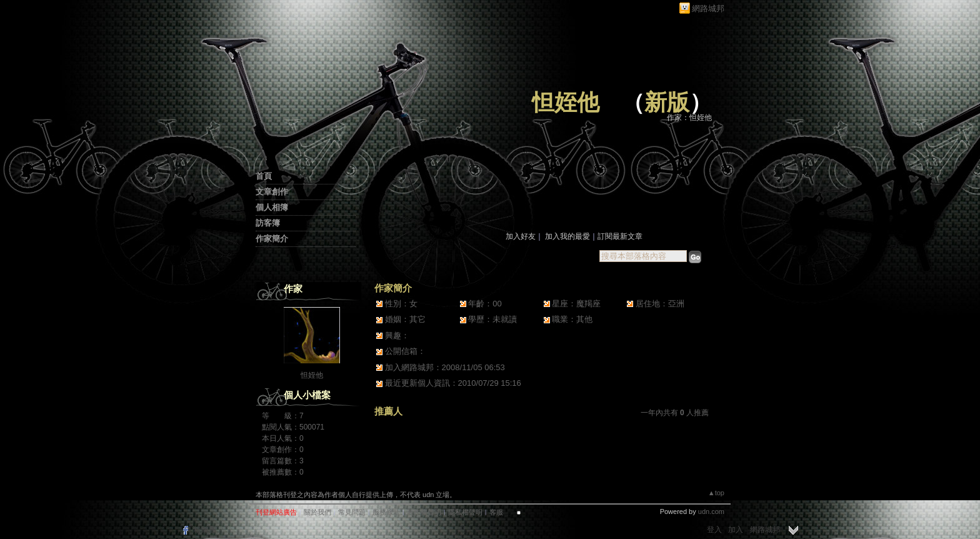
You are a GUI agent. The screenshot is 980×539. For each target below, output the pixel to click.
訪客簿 (268, 223)
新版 (667, 103)
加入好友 (521, 236)
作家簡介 (272, 239)
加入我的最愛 (567, 236)
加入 (736, 530)
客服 (496, 512)
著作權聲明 (424, 512)
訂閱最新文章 (620, 236)
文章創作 (272, 192)
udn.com (711, 511)
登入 (714, 530)
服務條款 (386, 512)
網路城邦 (708, 8)
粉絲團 (205, 530)
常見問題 (352, 512)
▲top (716, 493)
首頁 (264, 176)
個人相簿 (272, 207)
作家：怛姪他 (689, 118)
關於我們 (317, 512)
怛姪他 (566, 103)
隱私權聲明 (465, 512)
